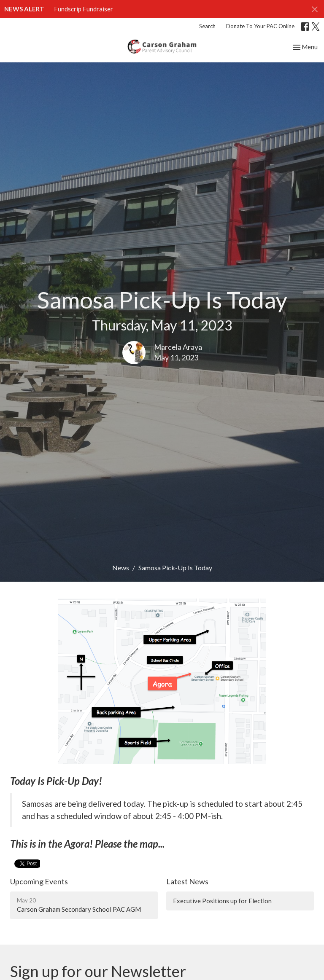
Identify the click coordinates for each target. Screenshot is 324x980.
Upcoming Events (39, 881)
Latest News (187, 881)
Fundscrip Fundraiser (84, 9)
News (121, 568)
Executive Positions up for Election (222, 901)
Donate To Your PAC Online (260, 26)
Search (207, 26)
